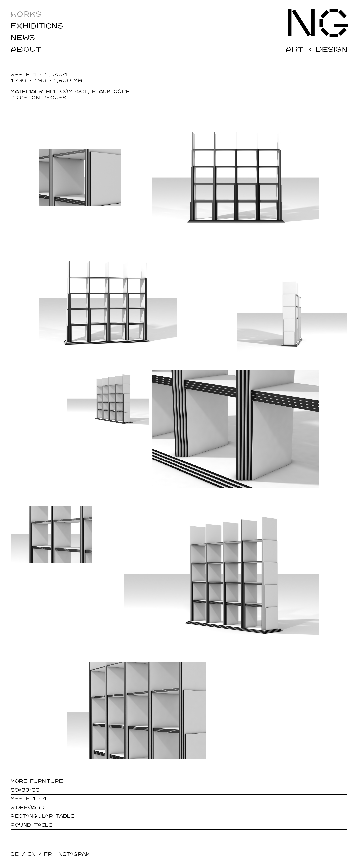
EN (32, 854)
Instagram (74, 854)
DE (15, 854)
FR (48, 854)
